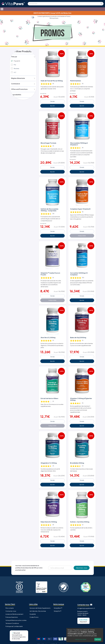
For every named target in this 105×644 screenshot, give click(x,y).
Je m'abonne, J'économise (38, 608)
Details (52, 101)
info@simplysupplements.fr (86, 605)
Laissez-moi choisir (81, 639)
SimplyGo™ (58, 608)
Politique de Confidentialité (14, 623)
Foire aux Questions (12, 614)
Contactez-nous (11, 608)
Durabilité (33, 611)
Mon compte (10, 605)
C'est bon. (98, 639)
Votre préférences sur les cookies (16, 617)
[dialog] (85, 635)
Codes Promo (34, 614)
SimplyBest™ (58, 605)
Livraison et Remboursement (14, 611)
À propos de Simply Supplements (40, 605)
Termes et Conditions (12, 620)
